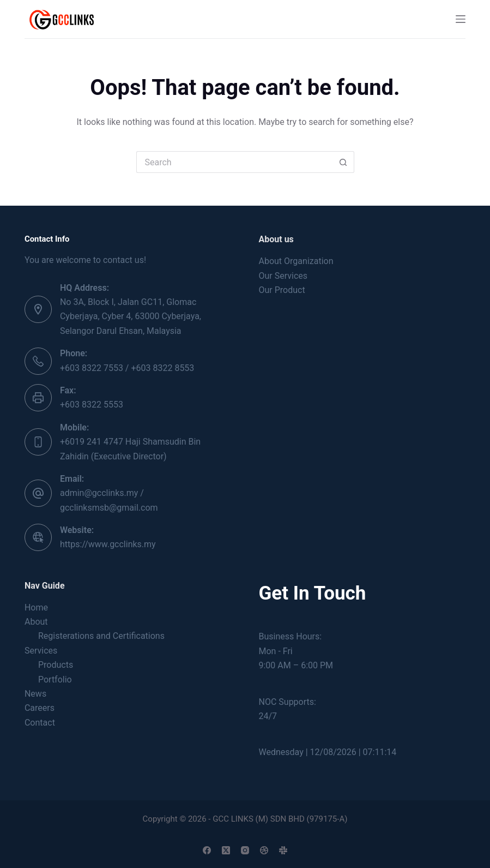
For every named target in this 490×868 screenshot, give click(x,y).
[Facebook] (207, 850)
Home (36, 607)
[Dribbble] (264, 850)
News (35, 694)
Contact (40, 723)
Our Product (282, 290)
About (36, 622)
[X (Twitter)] (226, 850)
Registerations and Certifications (101, 636)
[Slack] (283, 850)
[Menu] (461, 19)
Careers (40, 708)
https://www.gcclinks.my (108, 544)
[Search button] (343, 162)
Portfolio (55, 680)
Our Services (283, 276)
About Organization (296, 261)
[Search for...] (234, 162)
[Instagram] (245, 850)
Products (56, 665)
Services (41, 651)
